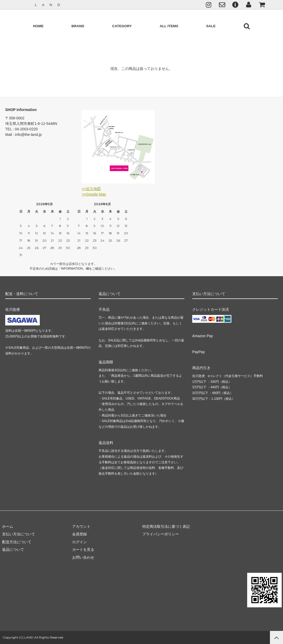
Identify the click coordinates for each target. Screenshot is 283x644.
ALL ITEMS (169, 26)
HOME (38, 26)
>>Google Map (94, 194)
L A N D (48, 5)
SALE (211, 26)
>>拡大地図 (91, 189)
